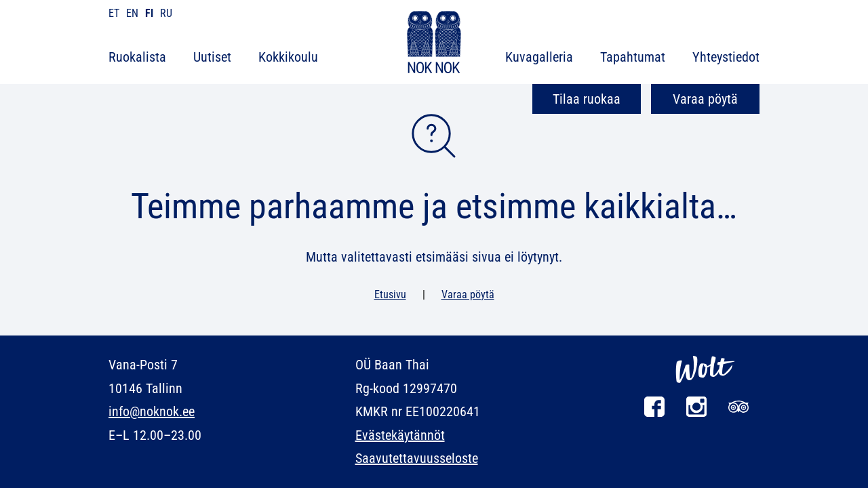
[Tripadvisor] (738, 413)
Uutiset (212, 57)
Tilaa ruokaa (587, 99)
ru (166, 13)
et (114, 13)
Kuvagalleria (539, 57)
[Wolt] (705, 390)
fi (149, 13)
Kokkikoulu (288, 57)
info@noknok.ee (152, 411)
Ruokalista (137, 57)
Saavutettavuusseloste (417, 458)
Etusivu (390, 294)
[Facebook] (654, 413)
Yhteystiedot (726, 57)
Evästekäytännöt (400, 435)
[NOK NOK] (434, 44)
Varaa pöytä (705, 99)
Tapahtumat (633, 57)
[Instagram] (696, 413)
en (132, 13)
